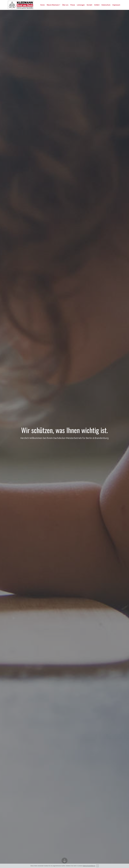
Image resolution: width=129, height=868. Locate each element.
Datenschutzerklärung (89, 866)
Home (44, 4)
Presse (74, 4)
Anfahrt (98, 4)
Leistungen (82, 4)
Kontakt (91, 4)
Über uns (67, 4)
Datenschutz (108, 4)
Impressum (46, 8)
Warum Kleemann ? (55, 4)
